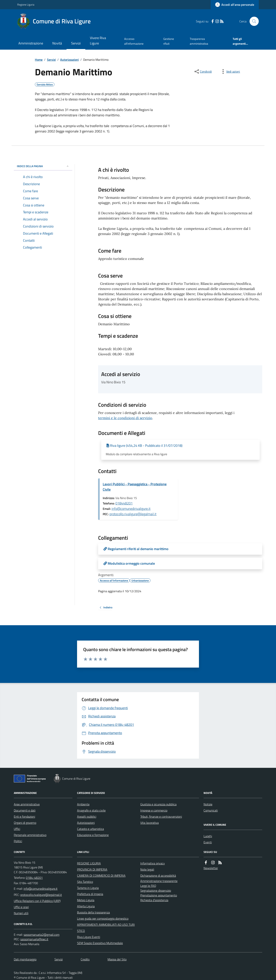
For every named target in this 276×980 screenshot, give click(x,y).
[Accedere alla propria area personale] (235, 5)
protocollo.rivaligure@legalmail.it (133, 514)
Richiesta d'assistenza (154, 900)
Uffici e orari (21, 907)
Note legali (147, 869)
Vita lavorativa (149, 823)
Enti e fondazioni (24, 817)
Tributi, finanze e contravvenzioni (161, 817)
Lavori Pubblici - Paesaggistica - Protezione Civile (135, 487)
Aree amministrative (27, 804)
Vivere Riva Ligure (98, 41)
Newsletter (211, 868)
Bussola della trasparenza (93, 912)
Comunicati (211, 810)
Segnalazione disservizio (156, 890)
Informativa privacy (153, 863)
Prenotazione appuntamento (159, 895)
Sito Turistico (85, 882)
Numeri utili (21, 913)
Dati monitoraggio (25, 959)
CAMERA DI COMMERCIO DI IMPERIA (101, 876)
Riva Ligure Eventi (89, 937)
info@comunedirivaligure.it (131, 509)
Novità (57, 43)
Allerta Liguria (86, 906)
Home (39, 60)
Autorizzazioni (69, 60)
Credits (85, 959)
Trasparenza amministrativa (199, 41)
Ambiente (83, 804)
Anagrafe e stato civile (91, 810)
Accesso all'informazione (134, 41)
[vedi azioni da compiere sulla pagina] (230, 71)
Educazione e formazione (93, 835)
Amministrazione (31, 43)
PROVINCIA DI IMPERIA (92, 869)
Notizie (208, 804)
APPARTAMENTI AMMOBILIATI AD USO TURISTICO (106, 928)
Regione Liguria (26, 5)
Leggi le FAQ (148, 886)
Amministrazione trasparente (159, 881)
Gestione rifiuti (169, 41)
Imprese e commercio (154, 810)
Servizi (76, 43)
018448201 (124, 503)
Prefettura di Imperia (90, 894)
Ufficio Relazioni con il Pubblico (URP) (37, 901)
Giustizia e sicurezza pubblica (158, 804)
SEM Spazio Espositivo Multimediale (100, 943)
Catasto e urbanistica (90, 829)
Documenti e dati (25, 810)
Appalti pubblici (87, 817)
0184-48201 (34, 878)
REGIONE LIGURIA (89, 863)
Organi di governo (25, 823)
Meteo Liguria (86, 900)
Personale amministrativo (30, 835)
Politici (18, 841)
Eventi (208, 842)
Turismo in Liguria (88, 888)
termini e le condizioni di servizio (125, 418)
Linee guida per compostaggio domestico (103, 918)
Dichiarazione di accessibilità (158, 876)
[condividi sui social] (203, 71)
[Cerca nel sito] (253, 21)
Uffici (17, 829)
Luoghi (208, 836)
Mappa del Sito (117, 959)
